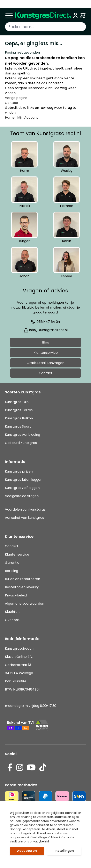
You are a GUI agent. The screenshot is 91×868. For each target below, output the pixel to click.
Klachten (12, 612)
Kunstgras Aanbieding (22, 435)
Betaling (12, 571)
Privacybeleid (16, 595)
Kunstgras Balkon (19, 418)
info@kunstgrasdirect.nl (45, 330)
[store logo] (43, 16)
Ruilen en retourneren (22, 579)
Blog (46, 342)
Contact (12, 103)
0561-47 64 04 (45, 322)
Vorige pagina (16, 98)
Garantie (12, 563)
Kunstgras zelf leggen (22, 488)
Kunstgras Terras (19, 410)
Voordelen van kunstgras (25, 509)
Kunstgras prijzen (19, 471)
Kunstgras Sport (18, 426)
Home (10, 117)
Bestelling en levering (22, 587)
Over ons (12, 620)
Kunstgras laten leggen (24, 480)
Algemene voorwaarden (25, 604)
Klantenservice (46, 353)
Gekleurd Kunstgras (21, 443)
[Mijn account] (75, 16)
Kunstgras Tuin (17, 402)
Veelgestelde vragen (22, 496)
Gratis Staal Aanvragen (45, 363)
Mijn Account (28, 117)
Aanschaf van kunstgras (24, 518)
